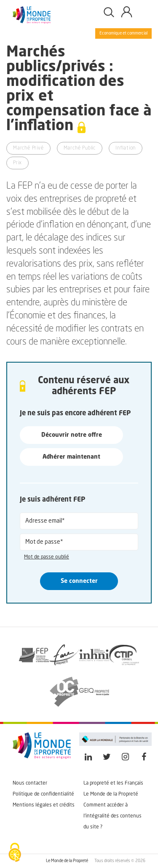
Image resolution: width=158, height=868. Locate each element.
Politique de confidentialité (43, 794)
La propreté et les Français (113, 783)
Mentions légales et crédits (44, 805)
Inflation (126, 148)
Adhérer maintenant (71, 457)
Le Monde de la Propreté (111, 794)
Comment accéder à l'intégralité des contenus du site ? (112, 816)
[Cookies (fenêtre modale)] (15, 853)
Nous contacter (30, 783)
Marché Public (80, 148)
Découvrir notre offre (72, 435)
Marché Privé (28, 148)
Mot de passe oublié (47, 557)
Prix (17, 163)
